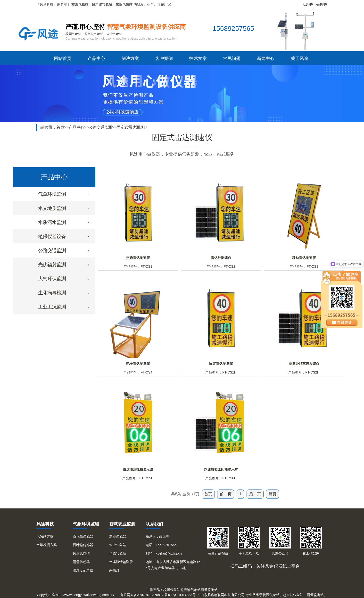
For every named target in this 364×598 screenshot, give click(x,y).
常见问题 (232, 58)
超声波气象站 (190, 590)
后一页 (255, 494)
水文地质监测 (52, 208)
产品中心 (96, 58)
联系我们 (154, 524)
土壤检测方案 (47, 545)
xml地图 (322, 4)
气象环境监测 (52, 194)
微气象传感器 (83, 536)
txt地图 (309, 4)
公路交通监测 (100, 127)
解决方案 (130, 58)
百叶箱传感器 (83, 545)
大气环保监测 (52, 279)
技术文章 (198, 58)
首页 (60, 127)
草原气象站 (118, 553)
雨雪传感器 (81, 562)
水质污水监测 (52, 222)
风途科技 (45, 524)
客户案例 (164, 58)
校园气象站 (172, 590)
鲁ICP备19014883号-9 (182, 595)
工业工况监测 (52, 307)
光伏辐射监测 (52, 265)
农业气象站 (118, 545)
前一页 (226, 494)
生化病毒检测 (52, 293)
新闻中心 (266, 58)
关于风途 (299, 58)
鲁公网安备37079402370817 (142, 595)
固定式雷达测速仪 (132, 127)
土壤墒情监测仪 (121, 562)
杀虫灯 (114, 570)
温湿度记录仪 (83, 570)
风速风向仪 (81, 553)
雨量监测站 (209, 590)
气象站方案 (45, 536)
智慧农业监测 (122, 524)
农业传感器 (118, 536)
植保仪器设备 (52, 236)
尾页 (273, 494)
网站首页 (63, 58)
